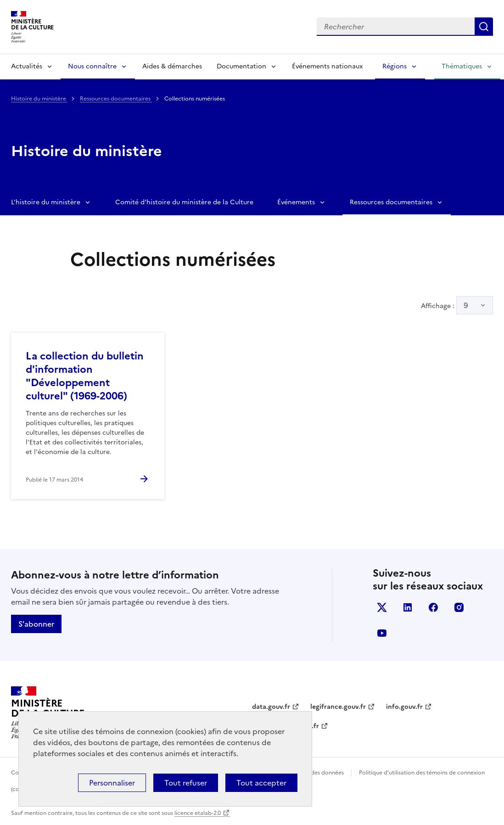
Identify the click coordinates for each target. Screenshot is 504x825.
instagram (459, 607)
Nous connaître (92, 66)
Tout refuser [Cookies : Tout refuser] (186, 783)
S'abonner (36, 624)
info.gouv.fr (404, 707)
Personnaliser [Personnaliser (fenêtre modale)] (112, 783)
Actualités (27, 66)
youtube (382, 633)
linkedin (408, 607)
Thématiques (462, 66)
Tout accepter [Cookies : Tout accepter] (261, 783)
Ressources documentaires (116, 99)
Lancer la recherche (484, 27)
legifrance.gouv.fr (338, 707)
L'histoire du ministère (46, 202)
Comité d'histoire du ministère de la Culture (184, 202)
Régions (395, 66)
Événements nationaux (327, 66)
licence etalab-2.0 (198, 813)
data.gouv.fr (271, 707)
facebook (433, 607)
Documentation (241, 66)
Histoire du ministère (39, 99)
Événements (296, 202)
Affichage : (457, 305)
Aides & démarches (172, 66)
